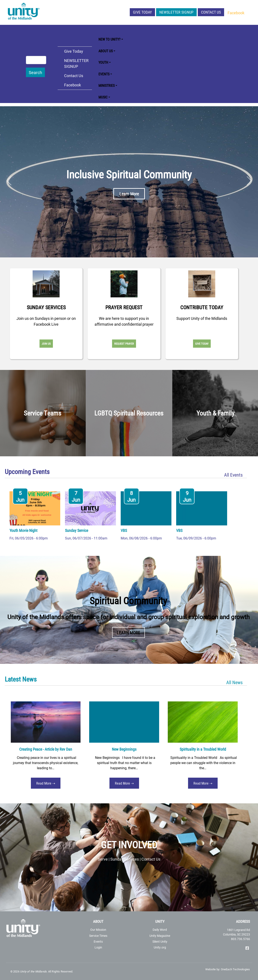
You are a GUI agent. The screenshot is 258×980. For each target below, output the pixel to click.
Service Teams (43, 413)
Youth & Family (215, 413)
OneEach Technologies (235, 969)
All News (234, 682)
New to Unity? (109, 39)
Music (103, 97)
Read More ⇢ (46, 783)
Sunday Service (77, 530)
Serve (103, 859)
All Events (233, 475)
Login (98, 947)
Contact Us (211, 12)
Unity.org (160, 947)
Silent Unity (160, 941)
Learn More (129, 194)
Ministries (107, 85)
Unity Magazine (160, 936)
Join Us (46, 344)
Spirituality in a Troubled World (203, 749)
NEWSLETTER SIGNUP (176, 12)
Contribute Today (202, 307)
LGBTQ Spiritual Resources (129, 413)
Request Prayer (124, 344)
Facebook (236, 13)
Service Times (98, 936)
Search (35, 72)
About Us (106, 51)
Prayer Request (124, 307)
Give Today (142, 12)
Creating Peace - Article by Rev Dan (46, 749)
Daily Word (160, 930)
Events (104, 74)
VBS (124, 530)
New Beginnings (124, 749)
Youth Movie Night (23, 530)
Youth (103, 62)
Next (249, 181)
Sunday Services (46, 307)
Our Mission (98, 930)
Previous (9, 181)
